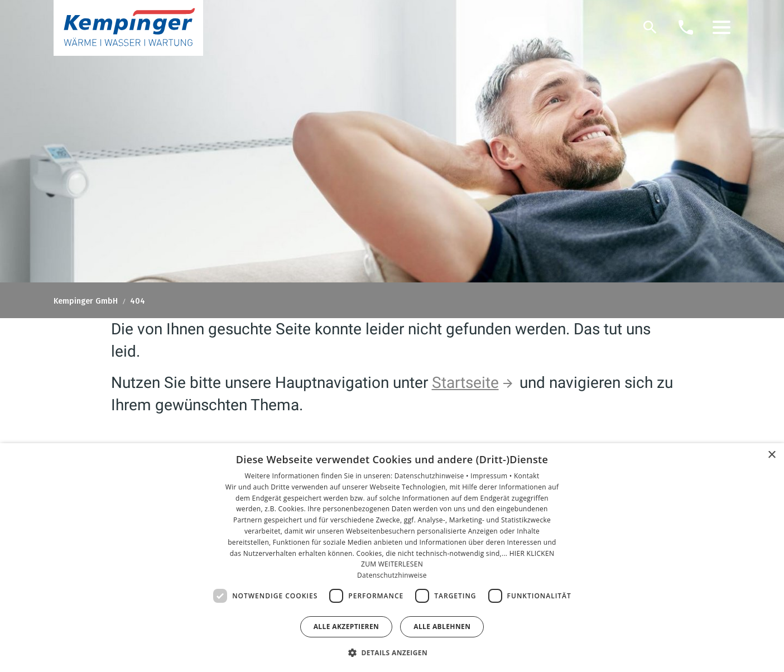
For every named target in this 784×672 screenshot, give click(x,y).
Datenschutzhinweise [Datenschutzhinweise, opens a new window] (392, 575)
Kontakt (527, 476)
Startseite (465, 383)
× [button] (771, 455)
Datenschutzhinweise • (432, 476)
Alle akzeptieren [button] (347, 627)
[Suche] (650, 27)
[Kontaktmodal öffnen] (686, 27)
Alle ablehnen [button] (442, 627)
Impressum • (492, 476)
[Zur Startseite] (128, 28)
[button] (722, 27)
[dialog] (392, 558)
